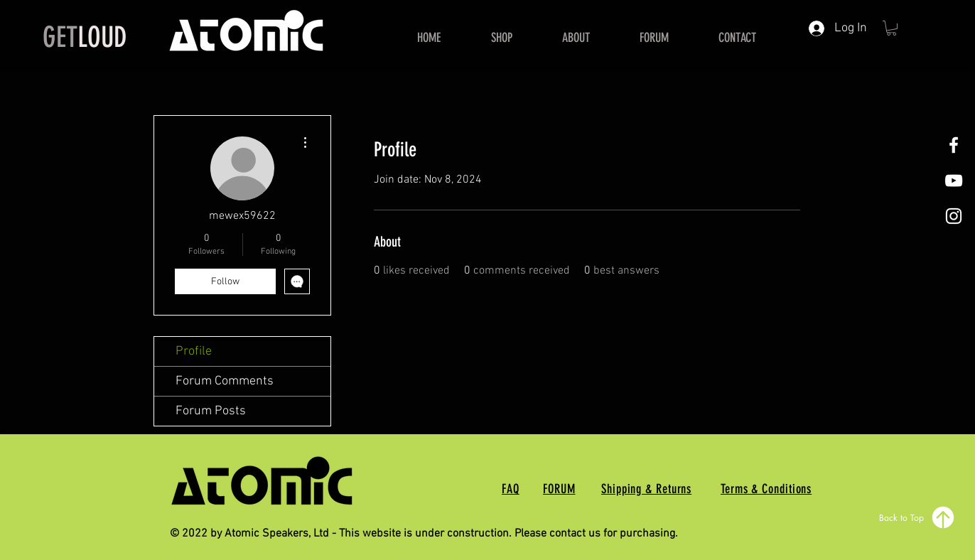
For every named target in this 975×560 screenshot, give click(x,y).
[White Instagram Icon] (954, 216)
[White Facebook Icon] (954, 145)
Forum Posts (211, 411)
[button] (891, 28)
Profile (194, 351)
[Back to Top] (917, 517)
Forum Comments (225, 381)
